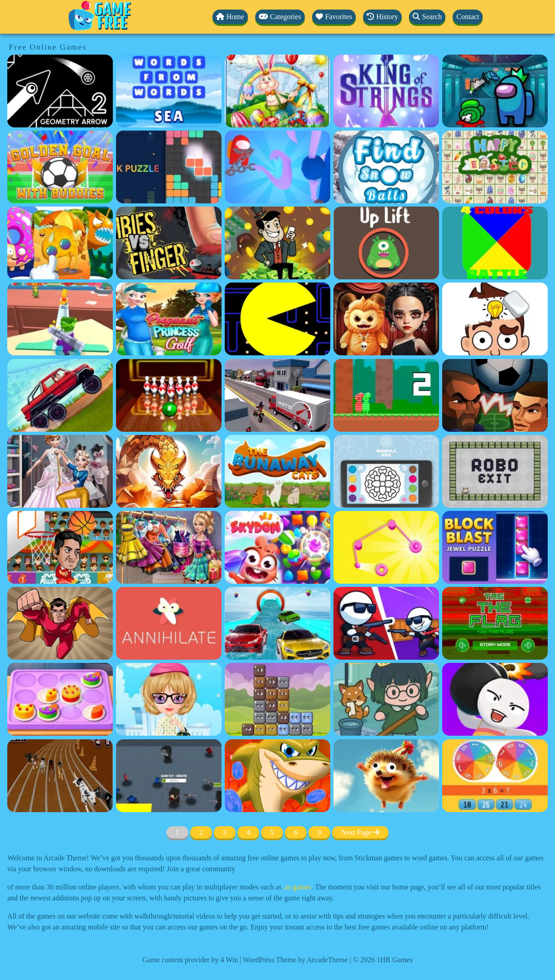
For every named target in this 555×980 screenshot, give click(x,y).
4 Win (230, 960)
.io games (297, 887)
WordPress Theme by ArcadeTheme (295, 960)
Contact (468, 17)
